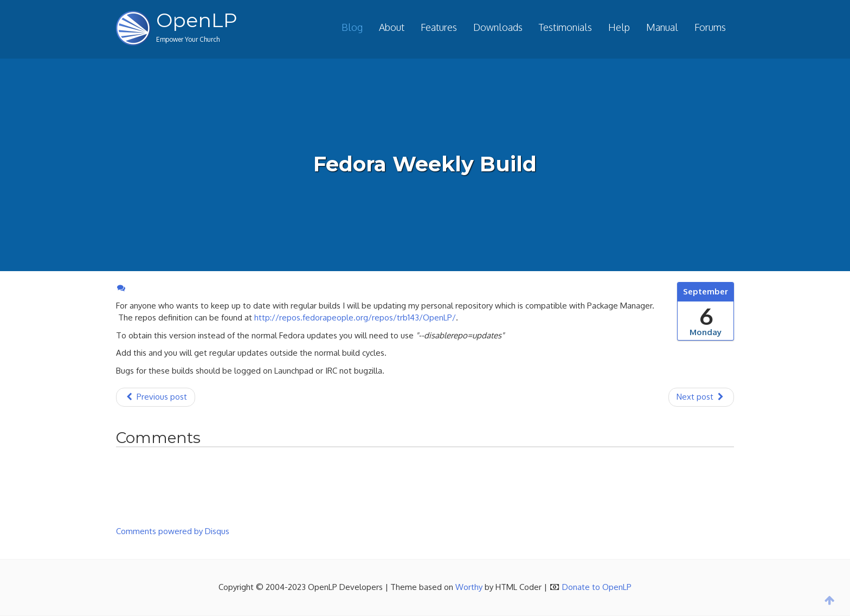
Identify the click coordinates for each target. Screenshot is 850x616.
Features (439, 27)
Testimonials (565, 27)
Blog (352, 27)
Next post (701, 397)
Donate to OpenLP (597, 587)
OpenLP (197, 20)
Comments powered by (173, 531)
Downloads (498, 27)
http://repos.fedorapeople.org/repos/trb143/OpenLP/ (355, 317)
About (392, 27)
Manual (662, 27)
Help (619, 27)
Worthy (469, 587)
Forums (710, 27)
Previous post (156, 397)
